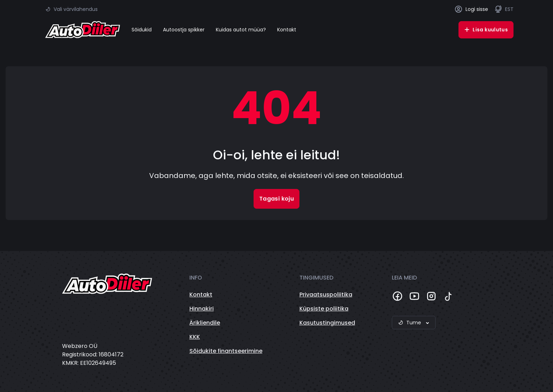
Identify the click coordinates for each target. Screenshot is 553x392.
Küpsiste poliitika (324, 309)
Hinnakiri (202, 309)
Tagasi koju (276, 199)
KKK (195, 337)
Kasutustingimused (327, 323)
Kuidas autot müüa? (241, 30)
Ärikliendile (205, 323)
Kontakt (287, 30)
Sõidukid (142, 30)
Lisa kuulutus (486, 30)
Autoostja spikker (184, 30)
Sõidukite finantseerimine (226, 351)
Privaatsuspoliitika (326, 295)
